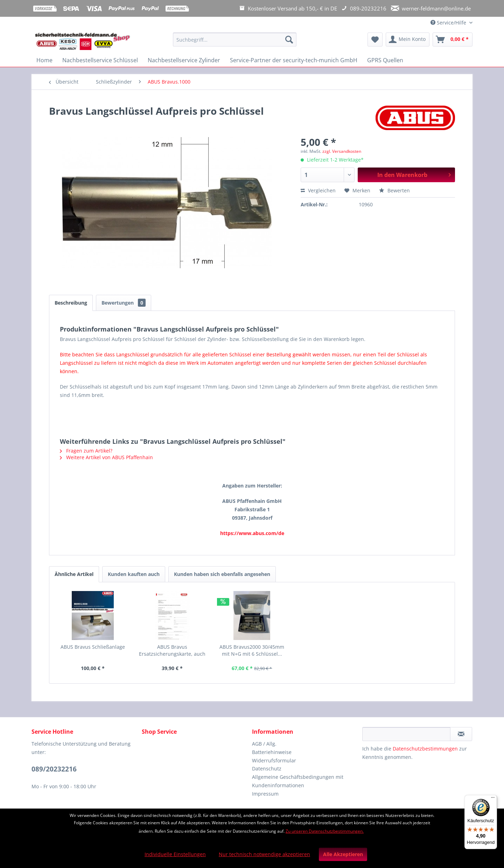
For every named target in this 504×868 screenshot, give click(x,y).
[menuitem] (235, 43)
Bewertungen (124, 303)
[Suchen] (289, 40)
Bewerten (394, 190)
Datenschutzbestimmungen (425, 749)
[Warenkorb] (453, 40)
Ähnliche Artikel (74, 574)
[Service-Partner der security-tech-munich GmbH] (294, 60)
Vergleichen (318, 190)
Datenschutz (267, 769)
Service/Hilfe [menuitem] (449, 23)
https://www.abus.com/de (252, 533)
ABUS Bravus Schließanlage (93, 647)
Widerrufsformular (274, 760)
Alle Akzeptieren (343, 854)
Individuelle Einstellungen (175, 854)
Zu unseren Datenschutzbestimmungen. (325, 831)
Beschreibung (71, 303)
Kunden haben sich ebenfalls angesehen (222, 574)
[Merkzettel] (375, 40)
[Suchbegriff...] (235, 40)
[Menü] (493, 799)
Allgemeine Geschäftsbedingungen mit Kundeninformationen (298, 781)
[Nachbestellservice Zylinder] (184, 60)
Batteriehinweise (272, 752)
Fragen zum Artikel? (86, 451)
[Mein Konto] (408, 40)
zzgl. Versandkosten (342, 151)
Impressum (265, 794)
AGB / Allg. (264, 744)
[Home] (44, 60)
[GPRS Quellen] (385, 60)
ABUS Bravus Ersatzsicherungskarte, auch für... (172, 650)
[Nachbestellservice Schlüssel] (100, 60)
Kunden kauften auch (134, 574)
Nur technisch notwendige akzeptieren (264, 854)
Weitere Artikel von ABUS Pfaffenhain (106, 457)
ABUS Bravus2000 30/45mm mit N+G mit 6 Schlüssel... (252, 650)
